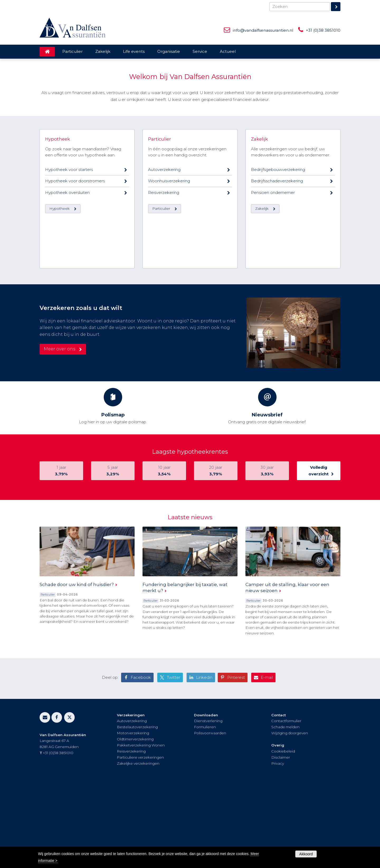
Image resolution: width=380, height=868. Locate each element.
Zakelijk (259, 269)
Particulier (160, 269)
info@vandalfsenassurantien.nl (263, 30)
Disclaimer (281, 838)
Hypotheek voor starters (69, 300)
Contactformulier (286, 801)
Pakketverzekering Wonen (141, 825)
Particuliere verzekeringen (140, 838)
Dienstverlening (208, 801)
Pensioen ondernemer (273, 322)
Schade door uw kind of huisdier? (77, 665)
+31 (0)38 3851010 (323, 30)
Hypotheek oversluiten (67, 322)
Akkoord (306, 854)
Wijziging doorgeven (290, 813)
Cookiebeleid (283, 832)
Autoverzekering (164, 300)
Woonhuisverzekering (169, 311)
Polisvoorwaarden (210, 813)
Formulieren (205, 807)
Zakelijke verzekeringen (138, 844)
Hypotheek (58, 269)
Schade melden (285, 807)
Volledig (319, 551)
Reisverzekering (164, 322)
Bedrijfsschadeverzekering (277, 311)
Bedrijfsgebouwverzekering (278, 300)
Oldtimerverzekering (135, 819)
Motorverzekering (133, 813)
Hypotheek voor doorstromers (75, 311)
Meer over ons (60, 429)
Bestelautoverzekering (137, 807)
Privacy (278, 844)
